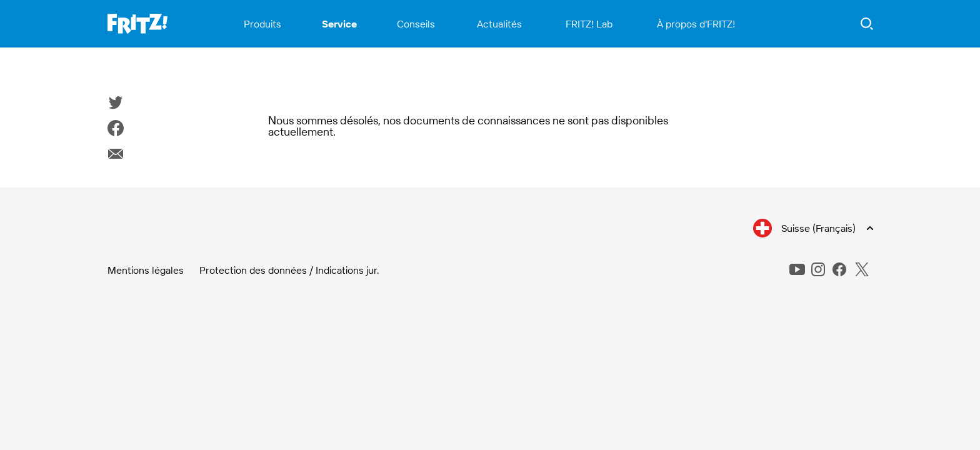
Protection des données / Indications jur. (289, 270)
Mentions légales (146, 270)
